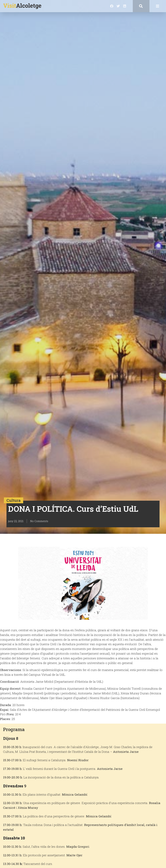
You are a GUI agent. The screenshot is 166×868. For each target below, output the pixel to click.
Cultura (14, 500)
